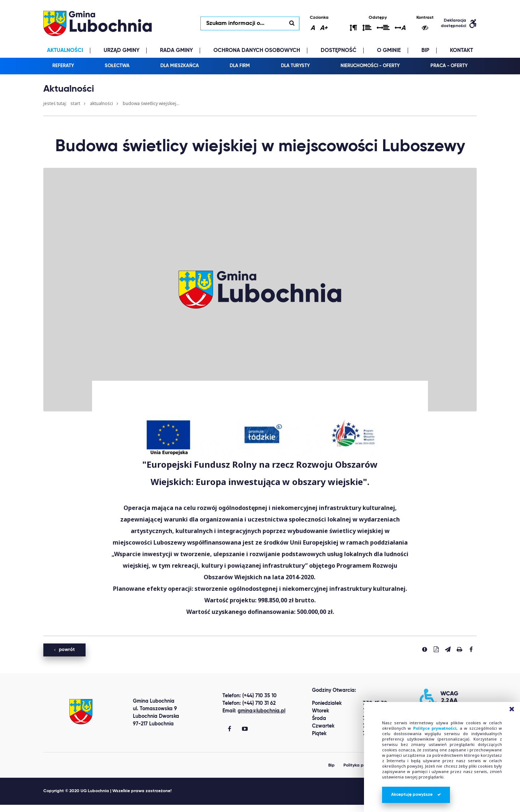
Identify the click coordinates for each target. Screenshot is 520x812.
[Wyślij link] (448, 649)
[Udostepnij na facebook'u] (471, 649)
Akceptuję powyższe (416, 795)
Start (75, 103)
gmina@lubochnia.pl (261, 711)
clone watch (70, 808)
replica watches (109, 808)
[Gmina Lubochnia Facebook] (229, 729)
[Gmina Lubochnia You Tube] (245, 729)
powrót (64, 650)
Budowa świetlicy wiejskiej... (151, 103)
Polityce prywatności (435, 728)
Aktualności (101, 103)
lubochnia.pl (97, 23)
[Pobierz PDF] (436, 649)
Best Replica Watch (26, 808)
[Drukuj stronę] (459, 649)
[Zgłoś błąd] (425, 649)
